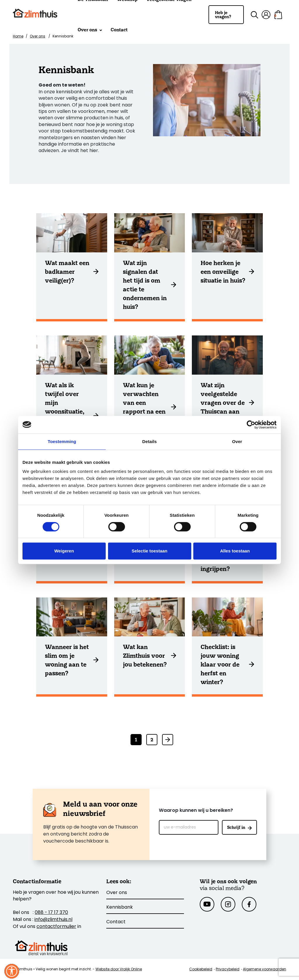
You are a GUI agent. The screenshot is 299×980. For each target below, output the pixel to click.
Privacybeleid (228, 969)
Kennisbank (120, 907)
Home (18, 37)
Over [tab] (237, 441)
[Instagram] (228, 904)
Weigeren (64, 551)
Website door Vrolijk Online (119, 969)
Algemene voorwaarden (265, 969)
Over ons (90, 30)
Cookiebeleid (201, 969)
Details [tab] (149, 441)
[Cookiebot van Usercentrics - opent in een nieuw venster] (251, 425)
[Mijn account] (266, 15)
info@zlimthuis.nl (53, 920)
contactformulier (56, 927)
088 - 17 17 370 (51, 913)
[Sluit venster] (12, 971)
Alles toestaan (235, 551)
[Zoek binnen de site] (251, 15)
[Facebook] (249, 904)
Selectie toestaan (150, 551)
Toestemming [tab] (62, 441)
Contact (119, 30)
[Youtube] (207, 904)
